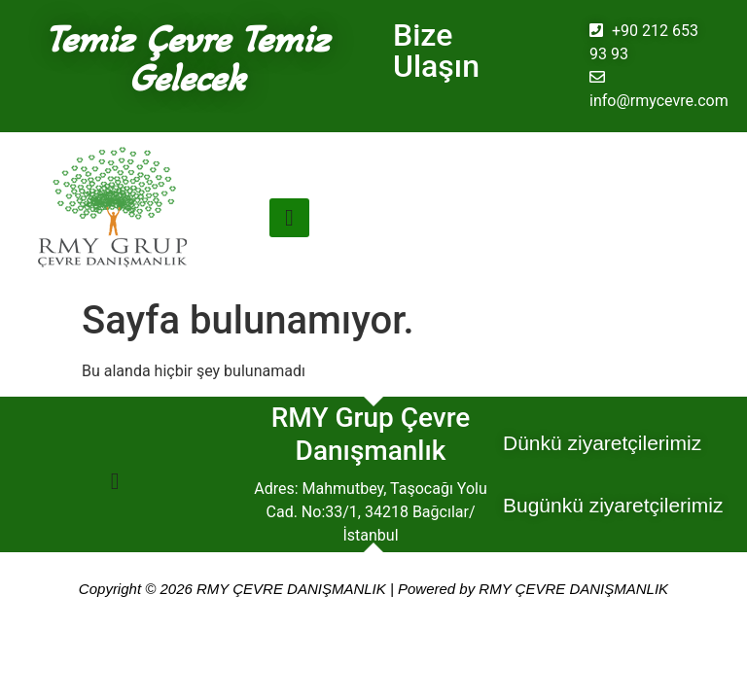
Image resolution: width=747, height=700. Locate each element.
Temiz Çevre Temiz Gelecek (187, 58)
